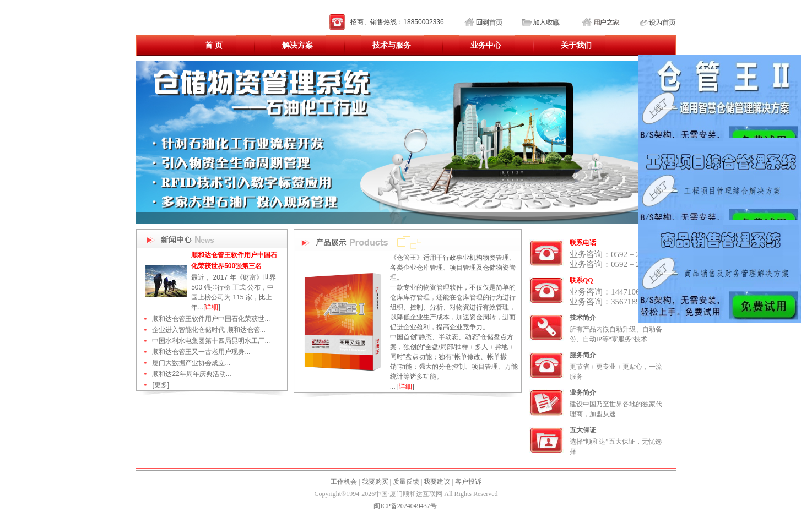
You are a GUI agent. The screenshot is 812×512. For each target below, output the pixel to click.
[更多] (161, 385)
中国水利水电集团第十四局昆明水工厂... (211, 341)
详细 (212, 307)
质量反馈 (406, 482)
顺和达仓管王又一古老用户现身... (201, 352)
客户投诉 (468, 482)
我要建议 (437, 482)
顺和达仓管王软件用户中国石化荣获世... (211, 319)
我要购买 (375, 482)
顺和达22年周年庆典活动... (191, 374)
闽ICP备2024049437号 (405, 506)
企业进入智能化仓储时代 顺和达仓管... (209, 330)
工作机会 (344, 482)
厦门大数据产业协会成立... (191, 363)
